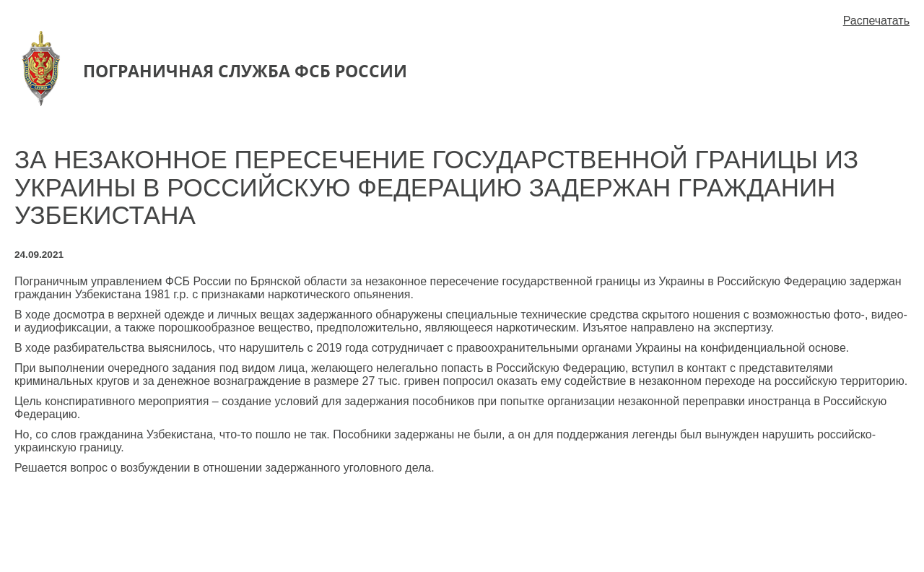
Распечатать (876, 21)
